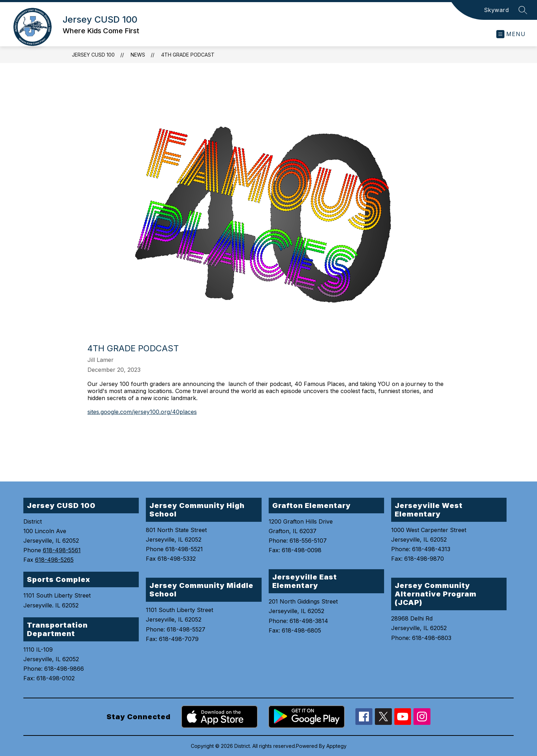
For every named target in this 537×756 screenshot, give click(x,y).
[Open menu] (511, 34)
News (138, 55)
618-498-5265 (54, 560)
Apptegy (336, 746)
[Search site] (523, 10)
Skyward (496, 10)
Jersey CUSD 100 (93, 55)
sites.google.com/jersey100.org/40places (142, 412)
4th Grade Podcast (188, 55)
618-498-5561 (62, 550)
